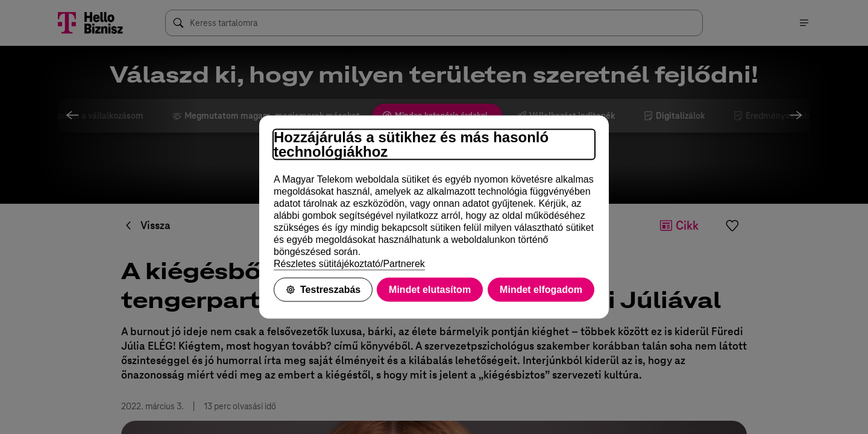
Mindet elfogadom (541, 290)
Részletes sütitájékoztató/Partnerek (349, 264)
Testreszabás (323, 290)
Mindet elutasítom (430, 290)
